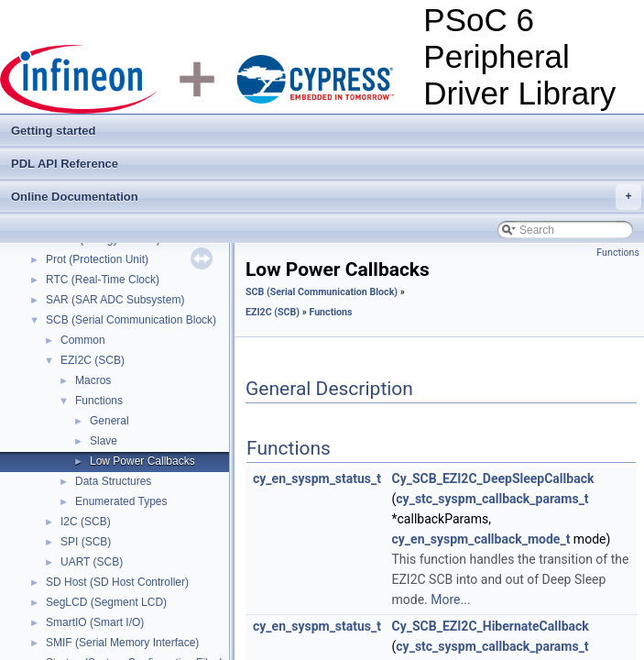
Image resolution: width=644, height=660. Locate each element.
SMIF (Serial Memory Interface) (122, 643)
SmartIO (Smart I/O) (95, 622)
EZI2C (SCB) (93, 360)
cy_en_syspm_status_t (317, 478)
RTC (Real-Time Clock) (103, 280)
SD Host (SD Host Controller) (117, 582)
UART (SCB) (92, 562)
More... (450, 599)
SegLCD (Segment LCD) (106, 602)
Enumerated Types (121, 501)
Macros (93, 380)
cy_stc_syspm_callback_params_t (492, 499)
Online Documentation (326, 197)
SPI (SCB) (86, 542)
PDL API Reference (65, 164)
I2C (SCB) (86, 522)
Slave (104, 441)
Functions (99, 401)
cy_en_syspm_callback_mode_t (481, 539)
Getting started (53, 131)
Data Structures (113, 481)
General (109, 421)
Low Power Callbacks (142, 461)
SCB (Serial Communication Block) (131, 320)
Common (83, 340)
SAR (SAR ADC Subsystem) (115, 300)
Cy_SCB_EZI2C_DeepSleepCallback (493, 478)
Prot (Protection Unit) (97, 259)
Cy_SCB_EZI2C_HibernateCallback (491, 626)
